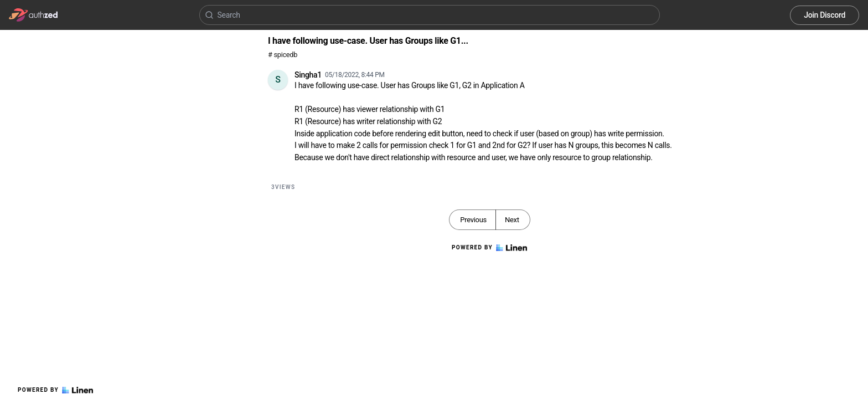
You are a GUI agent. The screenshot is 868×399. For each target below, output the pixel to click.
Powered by (55, 390)
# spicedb (283, 55)
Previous (473, 220)
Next (512, 220)
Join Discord (825, 15)
